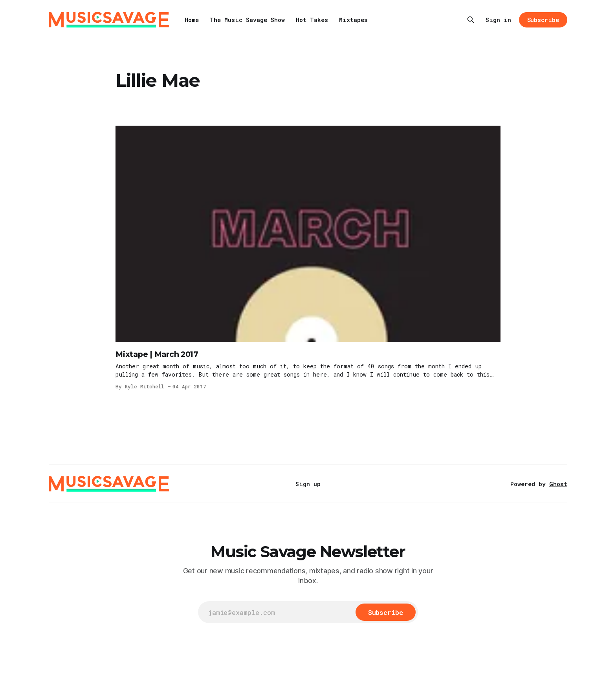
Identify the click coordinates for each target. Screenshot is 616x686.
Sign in (498, 20)
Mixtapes (353, 20)
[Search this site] (471, 20)
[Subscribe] (386, 612)
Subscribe (543, 20)
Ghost (558, 484)
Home (192, 20)
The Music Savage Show (247, 20)
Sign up (308, 484)
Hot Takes (312, 20)
